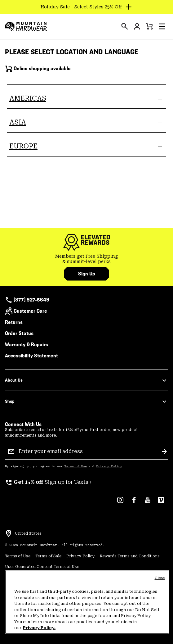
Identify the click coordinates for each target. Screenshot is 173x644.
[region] (87, 602)
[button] (162, 26)
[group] (86, 259)
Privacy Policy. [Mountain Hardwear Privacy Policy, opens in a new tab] (39, 628)
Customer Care (26, 311)
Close (160, 578)
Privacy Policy (109, 466)
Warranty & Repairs (27, 345)
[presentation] (125, 26)
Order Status (19, 333)
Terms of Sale (48, 556)
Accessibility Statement (31, 356)
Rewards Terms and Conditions (130, 556)
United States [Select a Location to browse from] (28, 533)
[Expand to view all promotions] (86, 7)
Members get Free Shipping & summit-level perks (87, 259)
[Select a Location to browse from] (9, 533)
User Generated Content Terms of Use (42, 567)
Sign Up (87, 274)
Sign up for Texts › (48, 482)
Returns (14, 322)
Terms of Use (76, 466)
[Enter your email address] (88, 451)
